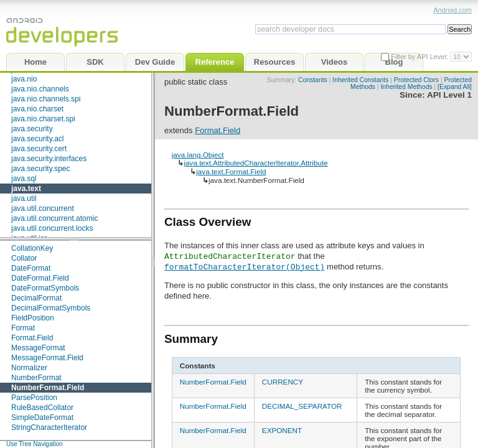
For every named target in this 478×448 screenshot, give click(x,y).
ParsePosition (34, 398)
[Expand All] (455, 87)
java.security (32, 129)
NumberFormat (36, 378)
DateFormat (31, 268)
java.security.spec (40, 169)
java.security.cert (39, 149)
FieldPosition (33, 318)
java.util (24, 198)
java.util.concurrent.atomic (54, 218)
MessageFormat (38, 348)
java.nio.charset (37, 109)
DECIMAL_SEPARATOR (302, 406)
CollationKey (32, 248)
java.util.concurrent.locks (52, 228)
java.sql (24, 179)
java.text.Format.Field (231, 171)
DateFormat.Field (40, 278)
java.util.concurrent (43, 208)
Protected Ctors (416, 80)
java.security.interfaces (49, 159)
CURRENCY (283, 382)
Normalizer (29, 368)
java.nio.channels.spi (46, 99)
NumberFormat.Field (48, 388)
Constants (313, 80)
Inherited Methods (406, 87)
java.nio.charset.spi (43, 119)
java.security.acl (37, 139)
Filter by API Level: (420, 57)
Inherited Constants (360, 80)
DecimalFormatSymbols (51, 308)
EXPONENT (282, 430)
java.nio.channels (40, 89)
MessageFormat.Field (47, 358)
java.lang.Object (198, 155)
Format (23, 328)
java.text (26, 189)
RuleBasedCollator (42, 408)
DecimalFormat (36, 298)
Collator (24, 258)
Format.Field (32, 338)
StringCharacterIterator (49, 427)
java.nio (24, 79)
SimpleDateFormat (42, 418)
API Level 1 (449, 95)
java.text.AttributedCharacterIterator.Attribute (255, 163)
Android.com (452, 10)
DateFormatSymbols (45, 288)
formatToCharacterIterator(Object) (244, 266)
